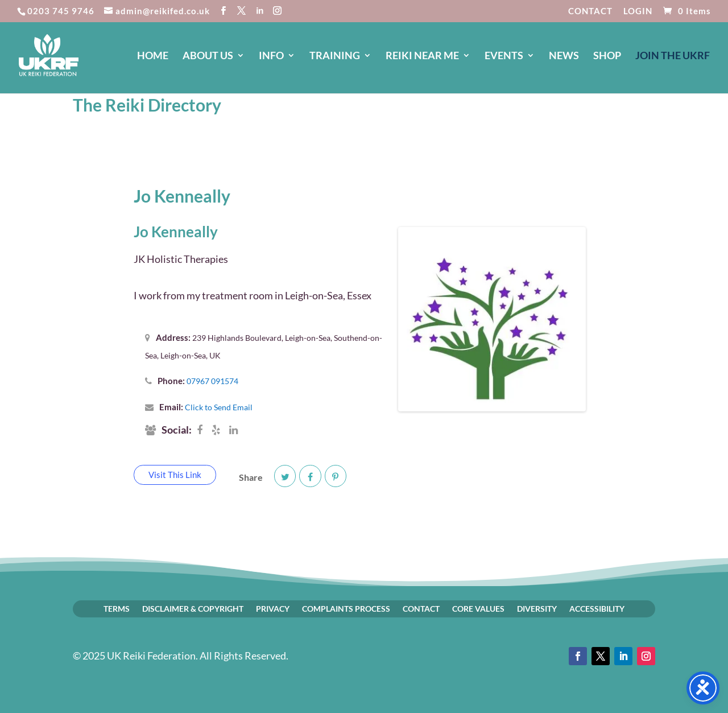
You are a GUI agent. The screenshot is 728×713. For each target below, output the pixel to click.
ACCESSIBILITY (597, 608)
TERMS (117, 608)
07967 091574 (212, 381)
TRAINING (335, 56)
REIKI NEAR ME (422, 56)
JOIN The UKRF (673, 56)
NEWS (564, 56)
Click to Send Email (219, 407)
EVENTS (504, 56)
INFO (271, 56)
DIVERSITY (537, 608)
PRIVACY (273, 608)
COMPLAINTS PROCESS (346, 608)
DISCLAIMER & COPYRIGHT (193, 608)
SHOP (607, 56)
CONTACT (590, 11)
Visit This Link (175, 475)
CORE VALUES (478, 608)
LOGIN (638, 11)
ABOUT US (208, 56)
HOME (153, 56)
